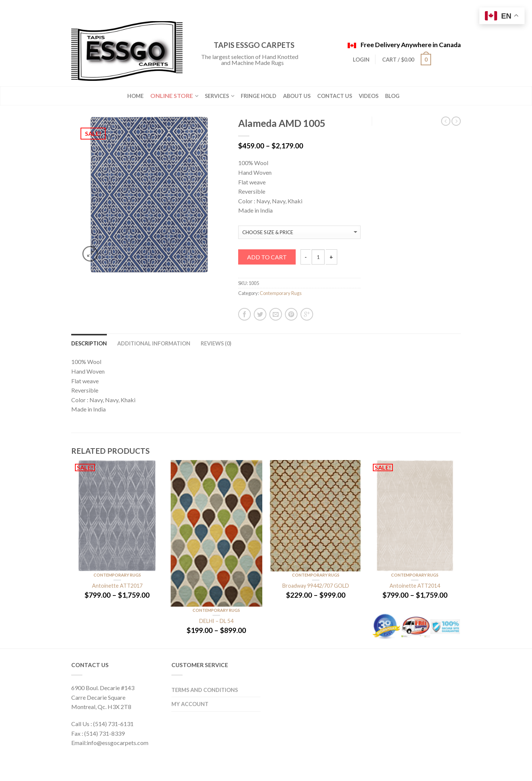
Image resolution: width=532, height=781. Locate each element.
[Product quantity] (318, 257)
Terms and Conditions (205, 690)
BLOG (392, 96)
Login (361, 60)
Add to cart (267, 257)
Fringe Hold (259, 96)
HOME (135, 96)
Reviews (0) (216, 343)
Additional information (154, 343)
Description (89, 343)
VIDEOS (369, 96)
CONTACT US (335, 96)
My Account (190, 704)
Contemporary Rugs (281, 293)
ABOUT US (297, 96)
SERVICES (217, 96)
